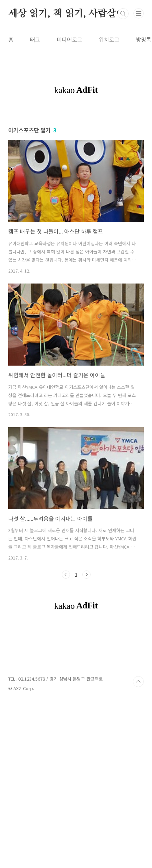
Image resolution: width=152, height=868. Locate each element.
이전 (66, 643)
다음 (86, 643)
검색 (123, 14)
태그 (35, 39)
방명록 (144, 39)
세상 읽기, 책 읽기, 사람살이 (67, 14)
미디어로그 (69, 39)
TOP (138, 846)
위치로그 (109, 39)
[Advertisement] (76, 149)
